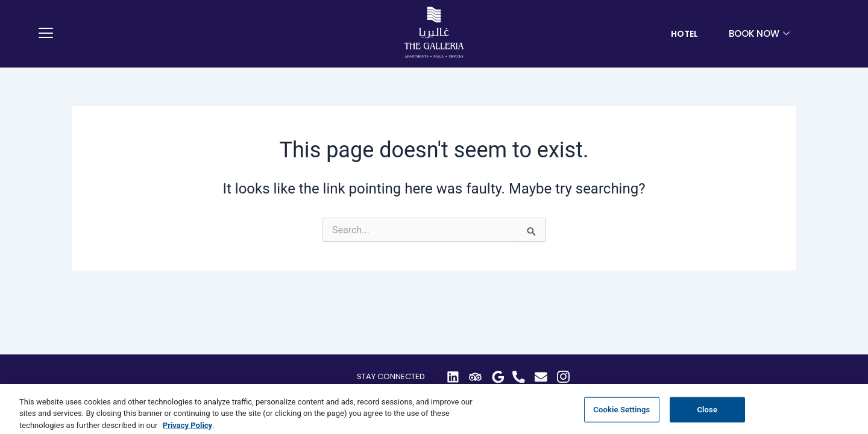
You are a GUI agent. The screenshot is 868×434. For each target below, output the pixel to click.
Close (707, 418)
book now (761, 33)
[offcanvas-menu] (46, 33)
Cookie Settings (621, 418)
